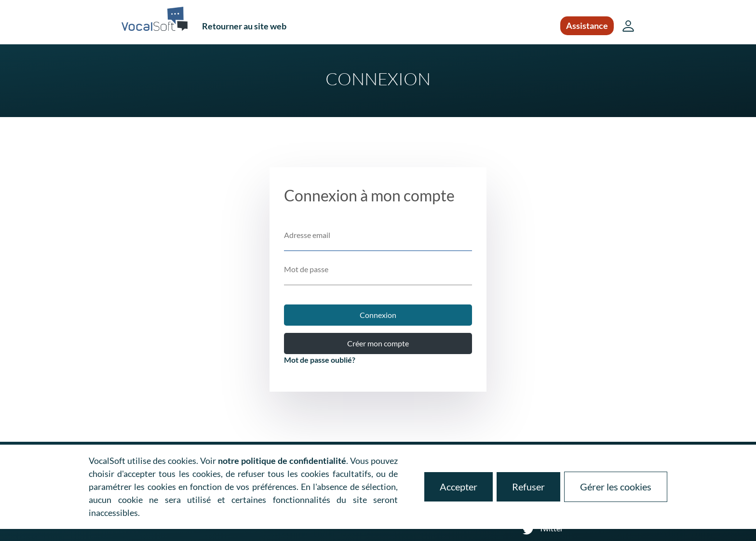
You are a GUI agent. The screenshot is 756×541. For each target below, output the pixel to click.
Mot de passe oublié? (320, 360)
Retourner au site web (244, 26)
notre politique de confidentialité (282, 461)
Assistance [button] (587, 26)
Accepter (459, 487)
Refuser (528, 487)
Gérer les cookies (616, 487)
